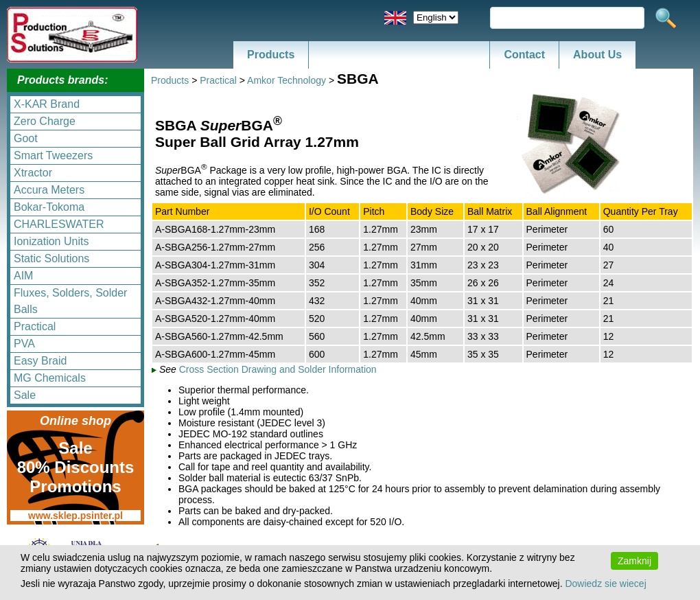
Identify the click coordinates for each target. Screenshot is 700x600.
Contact (524, 55)
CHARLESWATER (59, 224)
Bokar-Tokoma (49, 207)
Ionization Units (51, 241)
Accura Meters (49, 190)
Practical (35, 326)
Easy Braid (40, 361)
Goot (26, 138)
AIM (23, 276)
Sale (25, 395)
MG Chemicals (50, 378)
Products (271, 55)
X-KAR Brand (47, 104)
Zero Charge (45, 121)
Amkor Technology (287, 80)
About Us (597, 55)
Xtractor (33, 173)
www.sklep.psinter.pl (75, 516)
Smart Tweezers (53, 155)
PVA (24, 344)
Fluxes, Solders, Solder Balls (70, 301)
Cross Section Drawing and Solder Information (278, 369)
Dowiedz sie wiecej (605, 584)
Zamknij (634, 561)
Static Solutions (51, 258)
